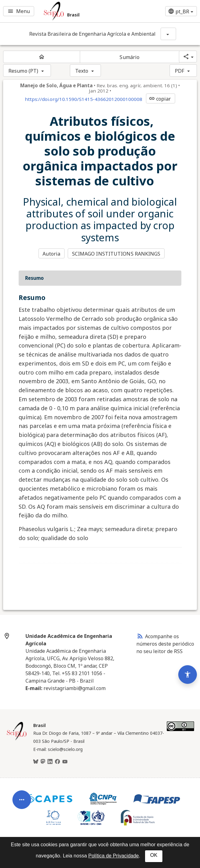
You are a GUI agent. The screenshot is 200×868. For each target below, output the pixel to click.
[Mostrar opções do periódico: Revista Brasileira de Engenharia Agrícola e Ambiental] (168, 34)
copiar (160, 99)
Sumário (130, 57)
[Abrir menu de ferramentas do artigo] (22, 804)
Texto (82, 71)
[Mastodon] (43, 762)
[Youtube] (65, 762)
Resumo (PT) (23, 71)
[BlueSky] (36, 762)
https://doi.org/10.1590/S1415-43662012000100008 (84, 99)
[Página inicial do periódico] (42, 57)
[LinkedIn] (50, 762)
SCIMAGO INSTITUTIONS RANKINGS (116, 254)
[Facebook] (57, 762)
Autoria (51, 254)
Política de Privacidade (114, 856)
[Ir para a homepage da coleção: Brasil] (83, 11)
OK (154, 855)
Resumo (34, 278)
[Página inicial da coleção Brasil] (17, 739)
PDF (180, 71)
